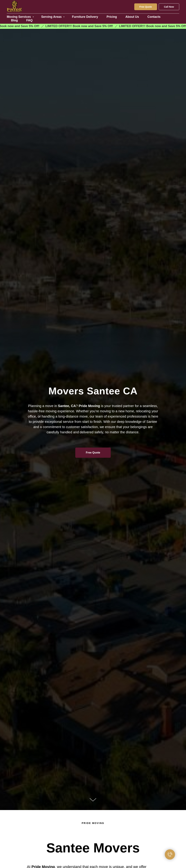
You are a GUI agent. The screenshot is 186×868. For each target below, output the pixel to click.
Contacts (154, 17)
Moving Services (19, 17)
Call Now (169, 7)
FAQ (29, 20)
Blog (14, 20)
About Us (132, 17)
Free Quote (146, 7)
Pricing (112, 17)
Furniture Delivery (85, 17)
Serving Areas (52, 17)
